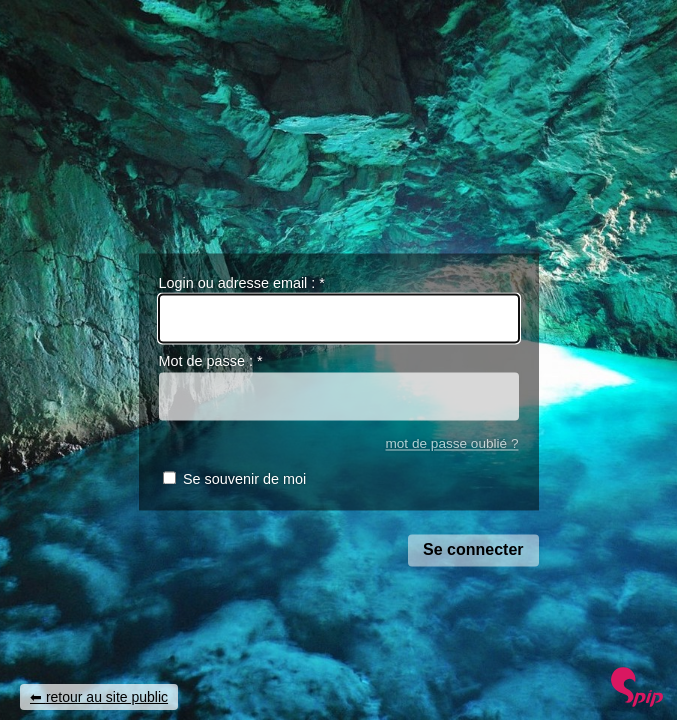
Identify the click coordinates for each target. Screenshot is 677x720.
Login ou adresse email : (242, 283)
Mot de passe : (211, 362)
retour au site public (107, 697)
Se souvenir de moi (244, 480)
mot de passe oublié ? (451, 443)
